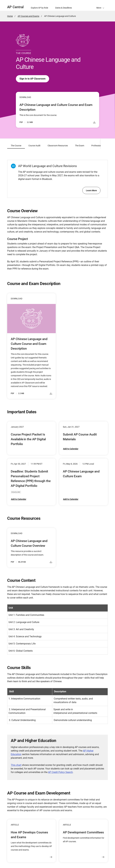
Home (10, 16)
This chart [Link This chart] (16, 765)
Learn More (91, 191)
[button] (100, 5)
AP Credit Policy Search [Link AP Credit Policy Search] (60, 772)
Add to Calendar (71, 449)
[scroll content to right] (104, 144)
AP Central (15, 7)
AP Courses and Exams (28, 16)
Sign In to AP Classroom (32, 79)
